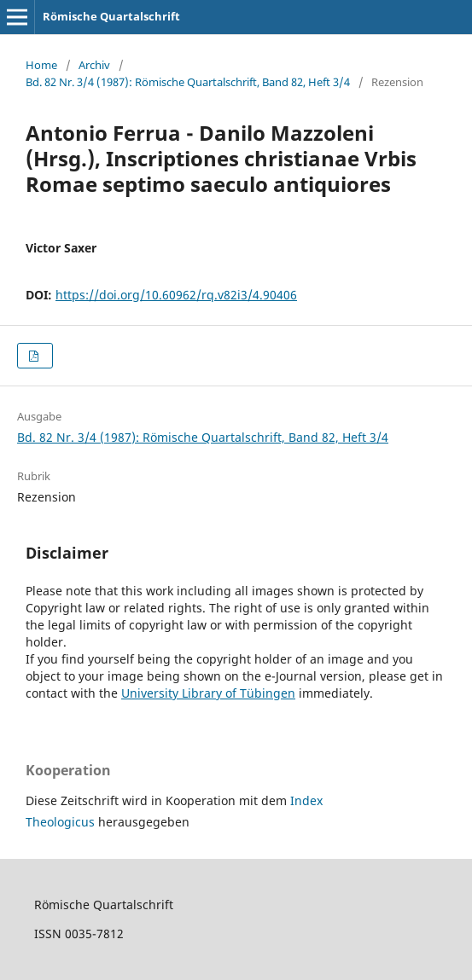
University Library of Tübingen (208, 693)
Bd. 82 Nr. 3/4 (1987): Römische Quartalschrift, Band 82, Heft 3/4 (188, 82)
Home (41, 65)
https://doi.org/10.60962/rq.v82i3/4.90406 (176, 295)
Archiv (94, 65)
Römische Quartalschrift (111, 16)
